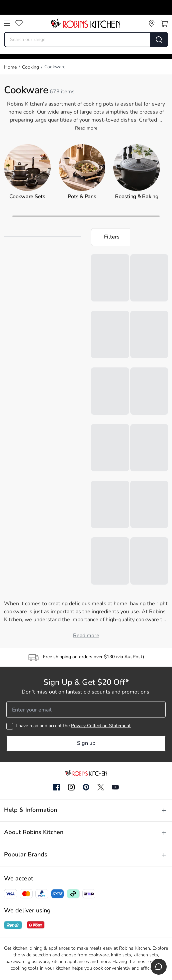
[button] (110, 237)
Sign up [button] (86, 743)
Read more (86, 128)
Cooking (30, 67)
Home (10, 67)
